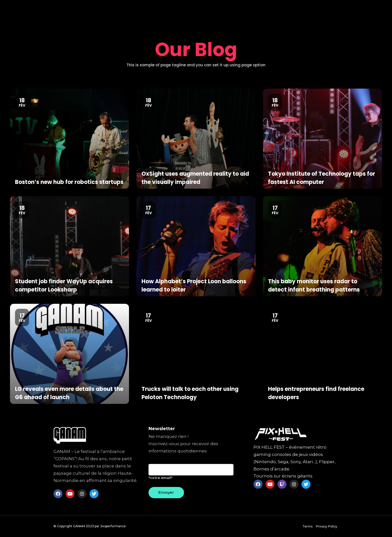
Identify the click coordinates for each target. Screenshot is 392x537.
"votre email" (191, 474)
